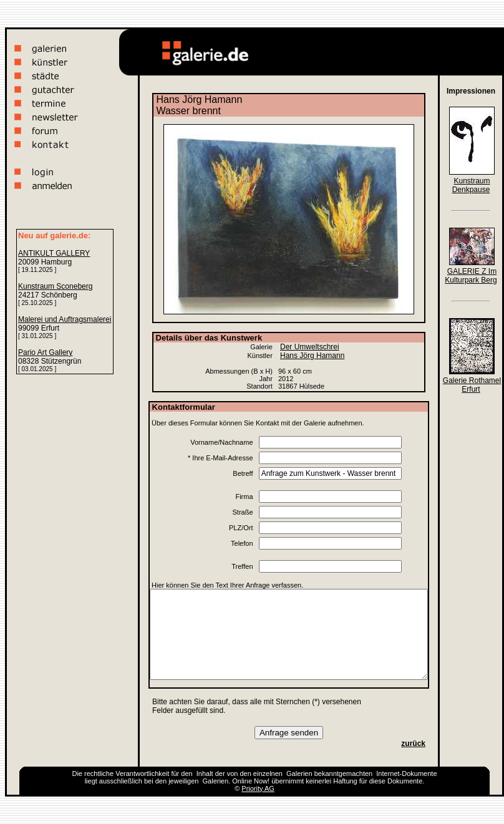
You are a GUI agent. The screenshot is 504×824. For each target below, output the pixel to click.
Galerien (299, 773)
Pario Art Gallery (45, 352)
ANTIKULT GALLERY (54, 253)
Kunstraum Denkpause (471, 185)
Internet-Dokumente (406, 773)
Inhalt (205, 773)
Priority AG (258, 788)
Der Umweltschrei (310, 347)
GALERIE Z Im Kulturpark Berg (471, 276)
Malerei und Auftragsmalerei (65, 319)
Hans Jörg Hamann (312, 356)
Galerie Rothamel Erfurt (472, 385)
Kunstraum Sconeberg (55, 286)
